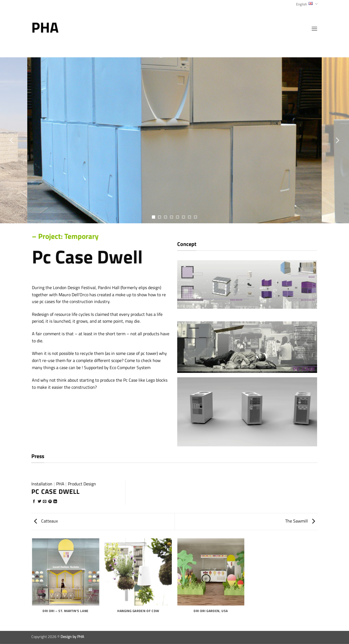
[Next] (337, 140)
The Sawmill (300, 521)
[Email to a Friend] (45, 502)
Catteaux (46, 521)
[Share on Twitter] (39, 502)
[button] (314, 29)
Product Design (82, 484)
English (307, 4)
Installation (42, 484)
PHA (60, 484)
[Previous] (12, 140)
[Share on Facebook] (34, 502)
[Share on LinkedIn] (55, 502)
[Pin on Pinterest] (50, 502)
